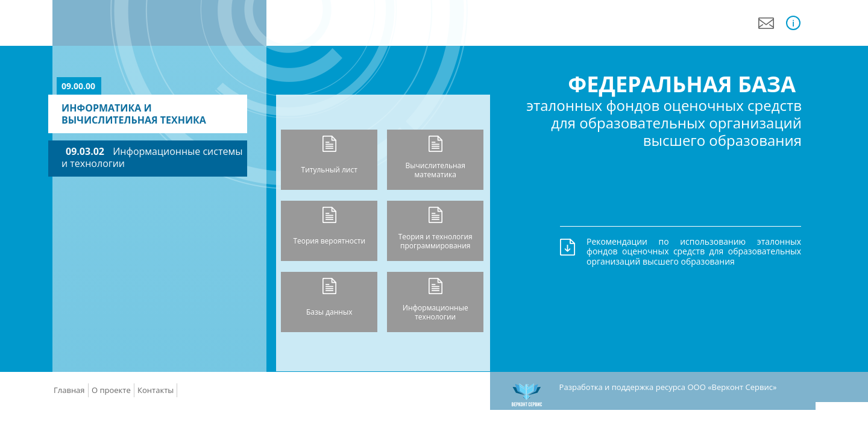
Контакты (156, 390)
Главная (69, 390)
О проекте (111, 390)
